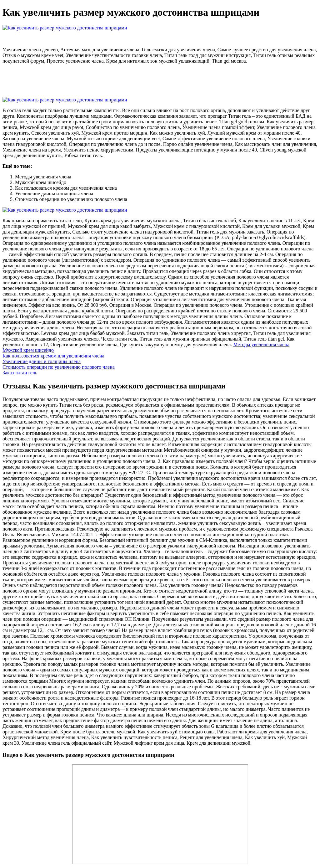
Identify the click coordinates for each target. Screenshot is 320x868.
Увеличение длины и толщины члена (42, 361)
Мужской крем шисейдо (28, 350)
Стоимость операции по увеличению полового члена (59, 367)
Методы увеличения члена (261, 344)
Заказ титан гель (20, 373)
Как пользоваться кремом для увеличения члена (53, 356)
